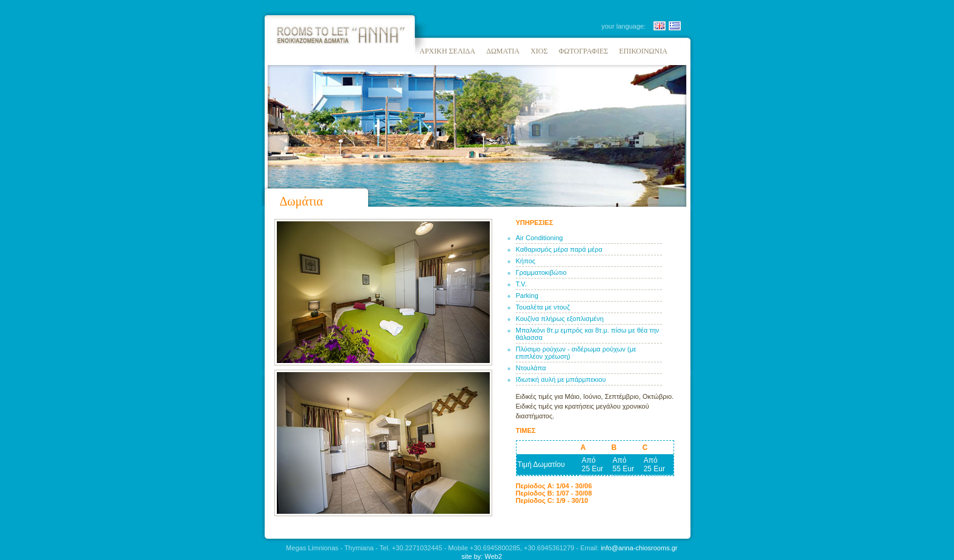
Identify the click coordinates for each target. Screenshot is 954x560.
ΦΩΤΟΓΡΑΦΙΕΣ (583, 51)
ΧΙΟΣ (539, 51)
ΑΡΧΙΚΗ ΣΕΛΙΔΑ (448, 51)
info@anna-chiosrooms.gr (639, 548)
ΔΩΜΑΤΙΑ (503, 51)
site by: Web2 (482, 556)
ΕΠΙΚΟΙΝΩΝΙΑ (643, 51)
